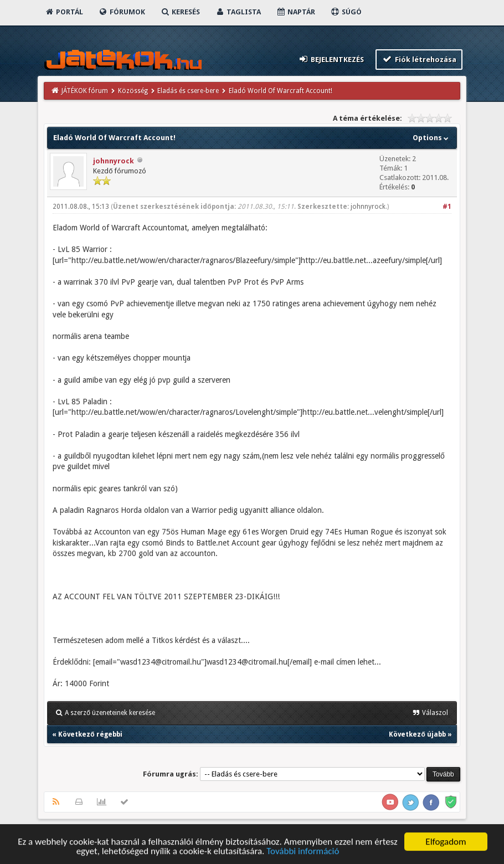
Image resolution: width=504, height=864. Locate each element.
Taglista (238, 12)
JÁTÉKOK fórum (85, 91)
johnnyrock (114, 161)
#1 (447, 207)
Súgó (346, 12)
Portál (64, 12)
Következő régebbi (90, 734)
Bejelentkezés (331, 59)
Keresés (180, 12)
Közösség (133, 91)
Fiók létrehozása (419, 59)
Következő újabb (417, 734)
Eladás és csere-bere (188, 91)
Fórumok (122, 12)
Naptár (295, 12)
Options (432, 138)
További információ (303, 852)
